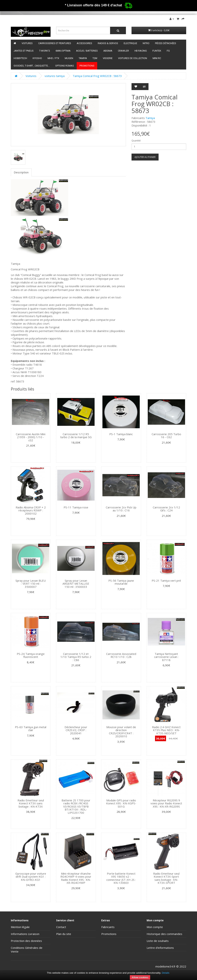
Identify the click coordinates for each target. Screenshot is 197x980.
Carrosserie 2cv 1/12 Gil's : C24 (166, 509)
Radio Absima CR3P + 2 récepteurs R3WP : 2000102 (31, 510)
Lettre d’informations (160, 948)
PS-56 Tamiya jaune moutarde (121, 582)
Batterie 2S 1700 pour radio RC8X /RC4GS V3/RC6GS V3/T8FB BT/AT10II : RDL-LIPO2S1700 (76, 806)
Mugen (69, 58)
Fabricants (108, 927)
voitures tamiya (55, 76)
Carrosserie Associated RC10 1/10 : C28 (121, 655)
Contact (61, 927)
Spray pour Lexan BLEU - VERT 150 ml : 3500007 (31, 584)
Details (166, 973)
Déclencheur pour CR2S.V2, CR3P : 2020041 (76, 730)
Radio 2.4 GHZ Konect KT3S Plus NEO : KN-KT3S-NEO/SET (166, 730)
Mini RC (157, 58)
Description (21, 172)
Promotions (87, 66)
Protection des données (26, 941)
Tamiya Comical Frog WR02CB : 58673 (97, 76)
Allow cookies (140, 977)
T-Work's (45, 51)
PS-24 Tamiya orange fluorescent (31, 655)
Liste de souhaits (158, 941)
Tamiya (83, 58)
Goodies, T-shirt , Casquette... (32, 66)
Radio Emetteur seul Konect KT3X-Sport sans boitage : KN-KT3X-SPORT (166, 878)
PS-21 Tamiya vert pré (166, 581)
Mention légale (20, 927)
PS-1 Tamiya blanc (121, 434)
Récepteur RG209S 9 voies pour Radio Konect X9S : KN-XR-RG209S (166, 803)
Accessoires (84, 43)
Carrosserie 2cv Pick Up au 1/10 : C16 (121, 509)
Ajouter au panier (145, 157)
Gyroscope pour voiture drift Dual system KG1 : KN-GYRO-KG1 (31, 877)
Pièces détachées (166, 43)
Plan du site (64, 934)
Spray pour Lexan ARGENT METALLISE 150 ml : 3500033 (76, 584)
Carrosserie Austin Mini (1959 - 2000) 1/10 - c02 (31, 437)
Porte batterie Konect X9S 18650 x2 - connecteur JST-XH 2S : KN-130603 (121, 878)
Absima (108, 51)
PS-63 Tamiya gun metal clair (31, 729)
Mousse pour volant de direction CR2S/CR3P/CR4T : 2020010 (121, 732)
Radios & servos (108, 43)
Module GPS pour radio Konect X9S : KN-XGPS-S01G (121, 803)
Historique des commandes (164, 934)
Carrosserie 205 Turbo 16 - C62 (166, 436)
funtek (157, 51)
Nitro (146, 43)
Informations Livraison (25, 934)
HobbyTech (20, 58)
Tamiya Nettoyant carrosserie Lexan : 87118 (166, 657)
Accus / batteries (87, 51)
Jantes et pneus (24, 51)
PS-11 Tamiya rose (76, 507)
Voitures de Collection (133, 58)
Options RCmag (65, 66)
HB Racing (141, 51)
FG (168, 51)
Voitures (27, 43)
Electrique (130, 43)
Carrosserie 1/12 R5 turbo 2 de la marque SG (76, 436)
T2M (95, 58)
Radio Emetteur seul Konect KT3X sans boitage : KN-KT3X (31, 803)
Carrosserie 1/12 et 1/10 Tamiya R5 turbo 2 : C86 (76, 657)
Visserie (108, 58)
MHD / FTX (53, 58)
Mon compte (155, 927)
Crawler (123, 51)
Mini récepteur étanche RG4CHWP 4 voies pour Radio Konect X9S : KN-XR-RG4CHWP (76, 878)
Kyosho (37, 58)
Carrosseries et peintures (55, 43)
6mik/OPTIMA (63, 51)
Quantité (136, 141)
